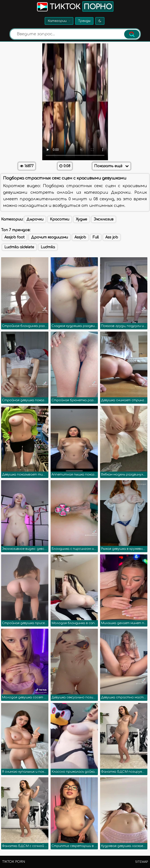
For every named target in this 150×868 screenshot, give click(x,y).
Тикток (75, 6)
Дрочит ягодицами (49, 237)
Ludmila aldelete (19, 247)
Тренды (84, 21)
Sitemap (141, 862)
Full (96, 237)
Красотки (60, 219)
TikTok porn (14, 862)
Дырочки (35, 219)
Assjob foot (14, 237)
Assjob (80, 237)
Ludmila (48, 247)
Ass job (112, 237)
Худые (81, 219)
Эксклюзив (104, 219)
